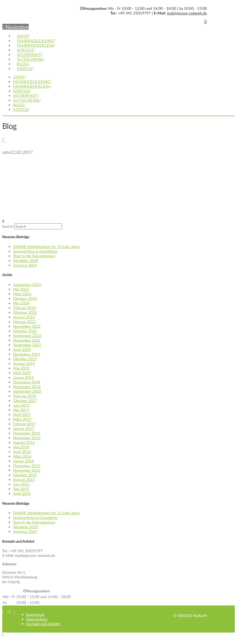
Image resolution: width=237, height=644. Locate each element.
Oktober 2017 (25, 401)
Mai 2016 (21, 447)
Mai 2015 (21, 489)
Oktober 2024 (25, 298)
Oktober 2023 (25, 312)
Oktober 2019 (25, 359)
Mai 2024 (21, 303)
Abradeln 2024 (26, 260)
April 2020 (22, 349)
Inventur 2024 (25, 265)
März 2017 (22, 419)
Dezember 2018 (27, 382)
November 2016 (27, 438)
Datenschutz (37, 619)
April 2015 (22, 493)
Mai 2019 (21, 368)
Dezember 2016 (27, 433)
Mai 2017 (21, 410)
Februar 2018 (24, 396)
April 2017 (22, 414)
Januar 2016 (24, 461)
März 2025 (22, 294)
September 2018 (27, 391)
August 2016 (24, 442)
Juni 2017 (21, 405)
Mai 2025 (21, 289)
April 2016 (22, 452)
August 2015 (24, 479)
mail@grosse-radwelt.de (187, 13)
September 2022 (27, 336)
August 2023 (24, 317)
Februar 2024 (24, 308)
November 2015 (27, 470)
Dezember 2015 (27, 466)
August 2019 (24, 363)
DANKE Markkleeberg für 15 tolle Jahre (46, 246)
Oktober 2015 (25, 475)
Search (8, 226)
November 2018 (27, 387)
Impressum (35, 614)
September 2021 (27, 345)
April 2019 (22, 373)
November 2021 (27, 340)
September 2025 (27, 284)
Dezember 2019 (27, 354)
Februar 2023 (24, 322)
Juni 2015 (21, 484)
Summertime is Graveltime (35, 251)
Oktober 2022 (25, 331)
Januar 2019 (24, 377)
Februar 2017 (24, 424)
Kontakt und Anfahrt (43, 624)
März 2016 (22, 456)
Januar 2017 (24, 428)
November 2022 (27, 326)
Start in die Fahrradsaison (34, 256)
